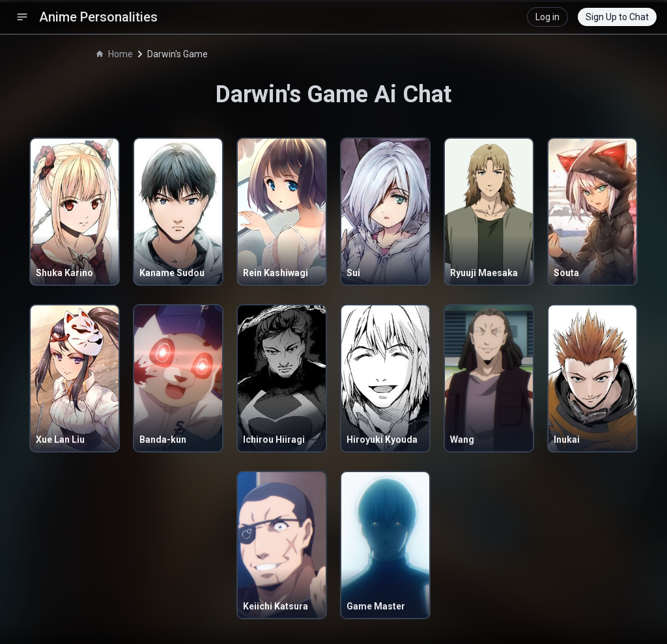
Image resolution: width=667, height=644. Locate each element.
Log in (547, 17)
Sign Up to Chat (617, 17)
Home (115, 54)
